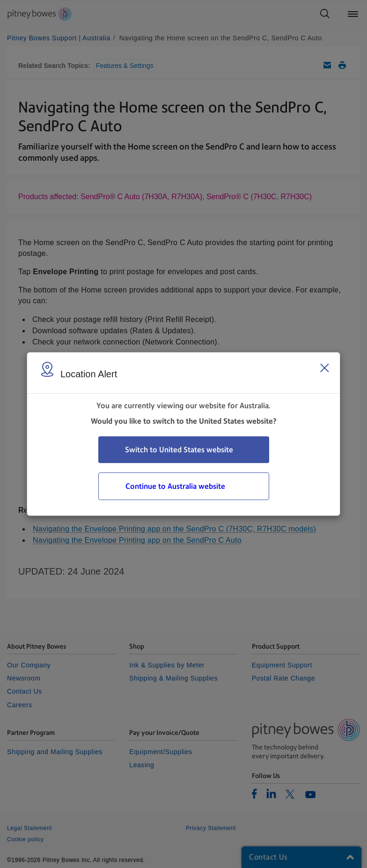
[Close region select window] (324, 368)
